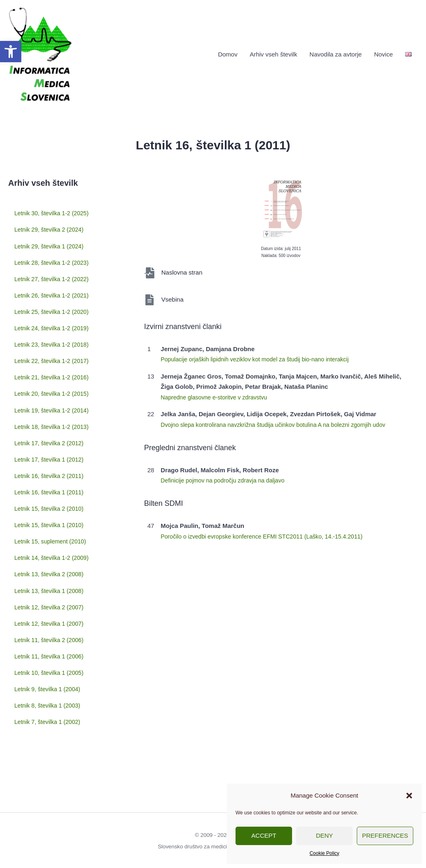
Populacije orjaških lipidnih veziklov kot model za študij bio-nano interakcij (261, 355)
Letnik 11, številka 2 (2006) (51, 645)
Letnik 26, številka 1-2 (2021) (44, 297)
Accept (264, 835)
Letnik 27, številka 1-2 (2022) (44, 277)
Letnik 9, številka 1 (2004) (49, 685)
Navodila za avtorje (336, 52)
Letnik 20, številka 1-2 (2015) (44, 415)
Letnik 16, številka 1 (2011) (51, 511)
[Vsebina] (150, 296)
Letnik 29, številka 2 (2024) (51, 227)
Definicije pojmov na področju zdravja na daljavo (226, 476)
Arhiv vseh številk (274, 52)
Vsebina (173, 295)
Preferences (385, 835)
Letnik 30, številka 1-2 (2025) (44, 211)
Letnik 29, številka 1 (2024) (51, 241)
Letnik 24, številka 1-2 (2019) (44, 336)
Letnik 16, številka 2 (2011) (51, 497)
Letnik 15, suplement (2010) (43, 555)
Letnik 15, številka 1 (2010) (51, 538)
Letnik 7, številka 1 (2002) (49, 712)
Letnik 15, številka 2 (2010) (51, 524)
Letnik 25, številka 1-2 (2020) (44, 316)
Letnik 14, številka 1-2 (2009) (44, 574)
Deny (324, 835)
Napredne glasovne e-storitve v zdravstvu (217, 393)
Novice (383, 52)
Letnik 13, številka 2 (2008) (51, 591)
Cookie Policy (325, 853)
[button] (11, 52)
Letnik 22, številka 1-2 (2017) (44, 375)
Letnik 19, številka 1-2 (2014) (44, 434)
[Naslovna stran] (150, 269)
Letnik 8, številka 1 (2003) (49, 699)
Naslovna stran (183, 268)
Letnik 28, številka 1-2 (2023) (44, 257)
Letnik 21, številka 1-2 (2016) (44, 395)
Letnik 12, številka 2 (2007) (51, 618)
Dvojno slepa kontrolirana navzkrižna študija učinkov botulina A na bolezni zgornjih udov (280, 420)
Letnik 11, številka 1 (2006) (51, 658)
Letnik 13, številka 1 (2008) (51, 604)
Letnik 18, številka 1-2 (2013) (44, 454)
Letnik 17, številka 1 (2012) (51, 484)
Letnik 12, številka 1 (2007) (51, 631)
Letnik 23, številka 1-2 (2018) (44, 356)
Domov (228, 52)
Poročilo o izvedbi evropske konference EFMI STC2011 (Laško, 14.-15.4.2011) (268, 532)
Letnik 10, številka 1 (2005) (51, 672)
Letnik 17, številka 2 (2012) (51, 470)
